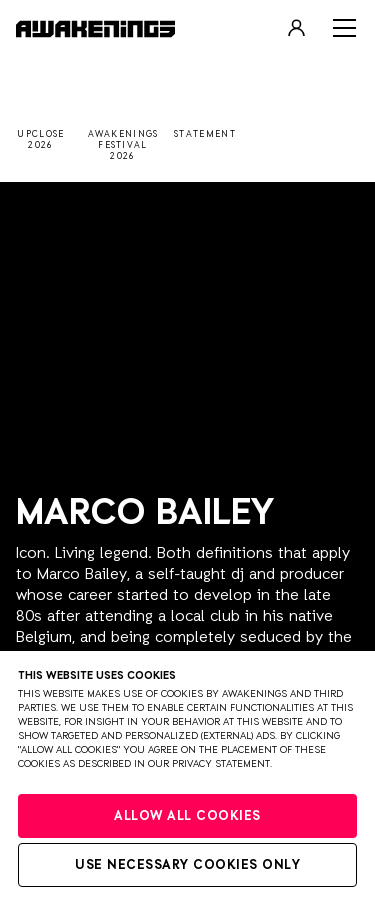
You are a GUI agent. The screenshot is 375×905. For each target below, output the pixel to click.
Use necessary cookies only (187, 865)
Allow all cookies (187, 816)
